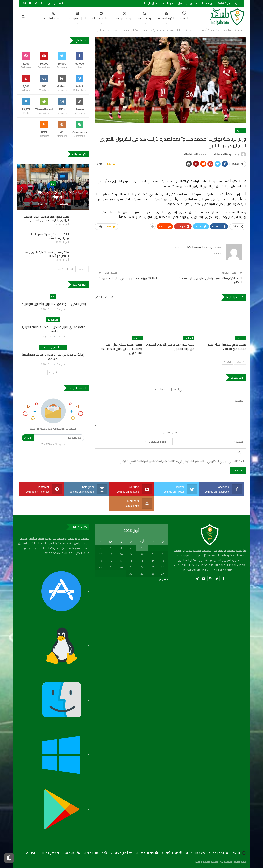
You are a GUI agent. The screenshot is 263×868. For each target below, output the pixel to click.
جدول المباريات (49, 853)
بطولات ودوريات (82, 16)
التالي (227, 362)
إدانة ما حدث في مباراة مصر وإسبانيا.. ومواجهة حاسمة (48, 236)
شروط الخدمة (166, 3)
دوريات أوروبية (105, 16)
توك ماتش (72, 853)
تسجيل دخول (55, 3)
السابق (240, 362)
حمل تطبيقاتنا (151, 3)
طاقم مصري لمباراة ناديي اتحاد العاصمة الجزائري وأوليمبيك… (53, 329)
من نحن (190, 3)
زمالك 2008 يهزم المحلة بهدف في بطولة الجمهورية (130, 278)
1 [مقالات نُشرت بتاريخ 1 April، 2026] (142, 548)
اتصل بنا (179, 3)
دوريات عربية (126, 16)
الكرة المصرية (147, 16)
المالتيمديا (30, 853)
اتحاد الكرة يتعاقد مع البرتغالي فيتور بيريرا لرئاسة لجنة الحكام (210, 280)
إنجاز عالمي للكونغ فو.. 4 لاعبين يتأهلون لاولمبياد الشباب (53, 194)
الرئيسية (210, 3)
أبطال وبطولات (59, 16)
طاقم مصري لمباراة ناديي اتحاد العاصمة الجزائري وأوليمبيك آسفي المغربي (46, 218)
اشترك (28, 438)
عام (53, 184)
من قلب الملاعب (95, 853)
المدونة (200, 3)
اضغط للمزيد (37, 16)
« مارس (163, 579)
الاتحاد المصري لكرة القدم (53, 347)
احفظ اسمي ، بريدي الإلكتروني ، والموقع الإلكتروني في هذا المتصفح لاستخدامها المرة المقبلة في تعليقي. (181, 462)
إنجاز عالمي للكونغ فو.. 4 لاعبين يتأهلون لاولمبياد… (53, 304)
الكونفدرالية (53, 320)
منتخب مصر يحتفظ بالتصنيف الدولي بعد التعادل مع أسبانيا (47, 254)
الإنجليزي (241, 130)
